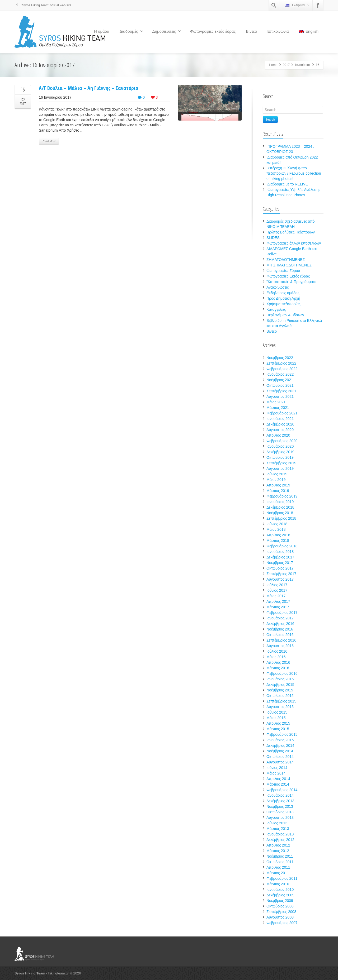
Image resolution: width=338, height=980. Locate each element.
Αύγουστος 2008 (280, 917)
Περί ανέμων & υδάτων (285, 315)
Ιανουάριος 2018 (280, 552)
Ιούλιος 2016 (277, 651)
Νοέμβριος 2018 (280, 513)
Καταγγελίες (276, 309)
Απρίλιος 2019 (278, 485)
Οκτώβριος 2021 (280, 385)
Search (270, 119)
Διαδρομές (132, 31)
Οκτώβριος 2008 (280, 906)
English (309, 31)
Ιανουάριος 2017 (280, 618)
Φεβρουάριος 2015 (282, 734)
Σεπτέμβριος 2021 (281, 391)
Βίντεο (252, 31)
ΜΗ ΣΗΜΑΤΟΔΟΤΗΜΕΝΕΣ (289, 265)
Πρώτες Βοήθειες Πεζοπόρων (291, 232)
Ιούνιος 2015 (277, 712)
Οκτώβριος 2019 (280, 457)
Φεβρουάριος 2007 (282, 923)
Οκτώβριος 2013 (280, 812)
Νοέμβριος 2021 (280, 380)
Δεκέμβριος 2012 (280, 840)
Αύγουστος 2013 (280, 818)
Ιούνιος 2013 (277, 823)
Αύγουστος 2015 (280, 707)
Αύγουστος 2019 (280, 469)
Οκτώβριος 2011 (280, 862)
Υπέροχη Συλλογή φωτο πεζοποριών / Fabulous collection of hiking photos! (294, 173)
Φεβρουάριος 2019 (282, 496)
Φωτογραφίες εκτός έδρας (213, 31)
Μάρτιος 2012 (278, 851)
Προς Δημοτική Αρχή (283, 298)
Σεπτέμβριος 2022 (281, 363)
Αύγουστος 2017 (280, 579)
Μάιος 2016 (276, 657)
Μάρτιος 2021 (278, 408)
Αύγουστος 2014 (280, 762)
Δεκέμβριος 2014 (280, 745)
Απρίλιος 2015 (278, 723)
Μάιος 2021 (276, 402)
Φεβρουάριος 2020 (282, 441)
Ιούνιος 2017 (277, 590)
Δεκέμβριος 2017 (280, 557)
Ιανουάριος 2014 (280, 795)
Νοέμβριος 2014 (280, 751)
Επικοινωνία (278, 31)
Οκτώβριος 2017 (280, 568)
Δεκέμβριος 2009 (280, 895)
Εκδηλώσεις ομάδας (283, 293)
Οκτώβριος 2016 (280, 635)
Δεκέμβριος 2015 (280, 685)
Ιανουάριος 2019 (280, 502)
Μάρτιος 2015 (278, 729)
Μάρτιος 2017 (278, 607)
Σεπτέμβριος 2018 (281, 518)
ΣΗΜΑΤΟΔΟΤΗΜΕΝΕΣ (286, 260)
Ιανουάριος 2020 (280, 446)
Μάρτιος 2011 (278, 873)
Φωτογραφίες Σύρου (283, 271)
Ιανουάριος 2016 (280, 679)
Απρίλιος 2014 (278, 779)
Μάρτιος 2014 (278, 784)
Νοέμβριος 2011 (280, 856)
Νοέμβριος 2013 (280, 806)
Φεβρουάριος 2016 (282, 673)
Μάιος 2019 (276, 480)
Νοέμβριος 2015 (280, 690)
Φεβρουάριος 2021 (282, 413)
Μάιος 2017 (276, 596)
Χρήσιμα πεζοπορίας (283, 304)
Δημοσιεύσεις (167, 31)
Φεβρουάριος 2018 (282, 546)
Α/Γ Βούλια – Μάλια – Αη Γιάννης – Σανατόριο (88, 88)
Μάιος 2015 (276, 718)
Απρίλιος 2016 (278, 662)
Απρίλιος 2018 (278, 535)
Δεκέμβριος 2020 (280, 424)
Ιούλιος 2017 (277, 585)
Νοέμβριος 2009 (280, 901)
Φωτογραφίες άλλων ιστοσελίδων (294, 243)
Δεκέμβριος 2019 (280, 452)
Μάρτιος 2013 (278, 829)
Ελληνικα (297, 5)
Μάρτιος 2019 (278, 491)
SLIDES (273, 238)
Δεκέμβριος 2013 (280, 801)
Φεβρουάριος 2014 (282, 790)
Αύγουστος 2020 (280, 430)
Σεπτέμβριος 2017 (281, 574)
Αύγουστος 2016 (280, 646)
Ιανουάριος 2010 (280, 890)
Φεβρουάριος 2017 (282, 613)
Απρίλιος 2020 (278, 435)
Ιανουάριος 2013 (280, 834)
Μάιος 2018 (276, 529)
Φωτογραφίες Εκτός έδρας (288, 276)
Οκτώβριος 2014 (280, 757)
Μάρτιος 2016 (278, 668)
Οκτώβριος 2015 (280, 696)
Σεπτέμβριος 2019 (281, 463)
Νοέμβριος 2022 (280, 358)
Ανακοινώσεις (278, 287)
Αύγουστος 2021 (280, 396)
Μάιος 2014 (276, 773)
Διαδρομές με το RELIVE (288, 184)
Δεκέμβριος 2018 (280, 507)
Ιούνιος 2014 (277, 768)
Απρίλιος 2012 (278, 845)
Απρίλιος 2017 (278, 601)
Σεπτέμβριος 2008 (281, 912)
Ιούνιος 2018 (277, 524)
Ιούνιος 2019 (277, 474)
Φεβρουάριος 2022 (282, 369)
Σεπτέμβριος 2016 (281, 640)
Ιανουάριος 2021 (280, 419)
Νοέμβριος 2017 (280, 563)
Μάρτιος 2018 (278, 541)
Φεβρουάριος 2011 (282, 878)
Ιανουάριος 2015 (280, 740)
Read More (49, 141)
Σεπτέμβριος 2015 (281, 701)
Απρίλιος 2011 (278, 867)
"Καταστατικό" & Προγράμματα (292, 282)
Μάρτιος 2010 (278, 884)
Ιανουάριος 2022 (280, 374)
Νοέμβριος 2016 (280, 629)
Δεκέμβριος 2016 (280, 624)
